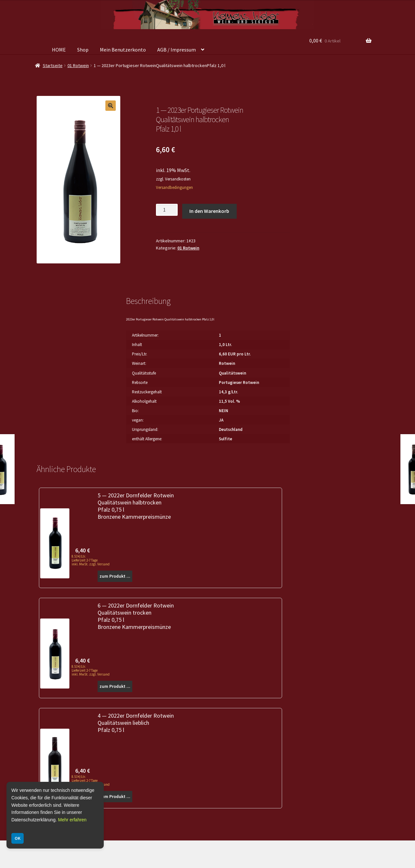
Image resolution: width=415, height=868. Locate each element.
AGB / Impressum (177, 50)
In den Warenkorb (209, 211)
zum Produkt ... (115, 576)
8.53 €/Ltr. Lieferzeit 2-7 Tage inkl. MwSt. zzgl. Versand (91, 560)
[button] (111, 106)
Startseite (53, 65)
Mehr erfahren (72, 820)
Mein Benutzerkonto (123, 50)
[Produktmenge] (167, 210)
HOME (59, 50)
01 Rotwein (78, 65)
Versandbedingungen (174, 187)
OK (18, 838)
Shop (83, 50)
